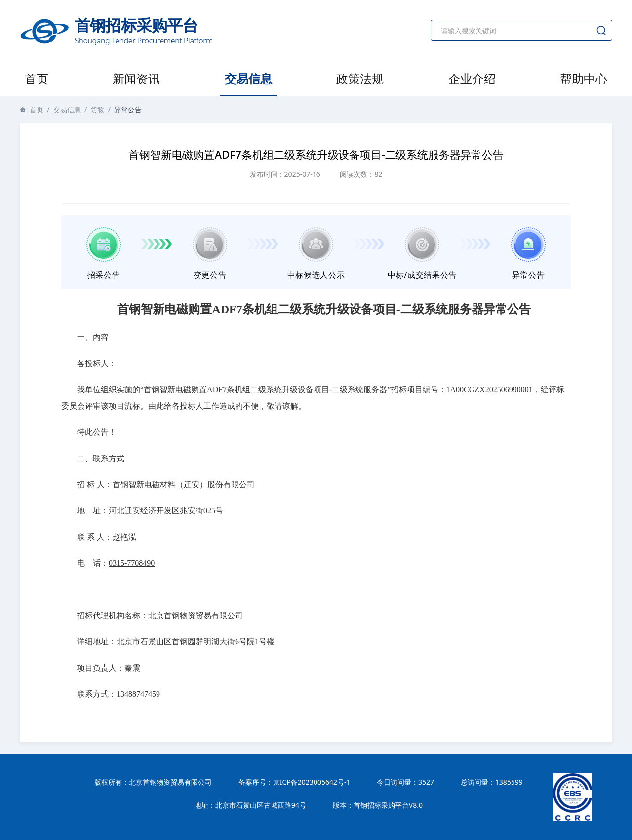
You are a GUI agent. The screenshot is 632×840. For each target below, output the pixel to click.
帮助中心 (584, 78)
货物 (98, 109)
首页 (37, 78)
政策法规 (360, 78)
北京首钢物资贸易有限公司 (170, 782)
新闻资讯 (136, 78)
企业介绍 (472, 78)
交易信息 (248, 78)
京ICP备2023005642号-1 (312, 782)
